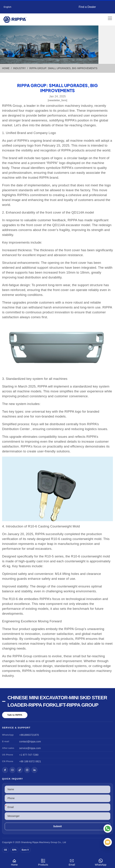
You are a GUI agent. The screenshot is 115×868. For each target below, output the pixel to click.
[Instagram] (27, 770)
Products (43, 862)
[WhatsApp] (108, 829)
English (8, 7)
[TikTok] (20, 770)
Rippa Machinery (41, 842)
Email (72, 862)
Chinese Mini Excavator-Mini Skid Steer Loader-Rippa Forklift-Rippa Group (57, 701)
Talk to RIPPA (15, 715)
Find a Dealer (87, 7)
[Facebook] (5, 770)
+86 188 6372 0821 (30, 761)
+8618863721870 (29, 735)
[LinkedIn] (34, 770)
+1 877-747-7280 (29, 755)
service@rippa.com (30, 748)
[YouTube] (12, 770)
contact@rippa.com (30, 742)
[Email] (108, 842)
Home (14, 862)
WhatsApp (101, 862)
